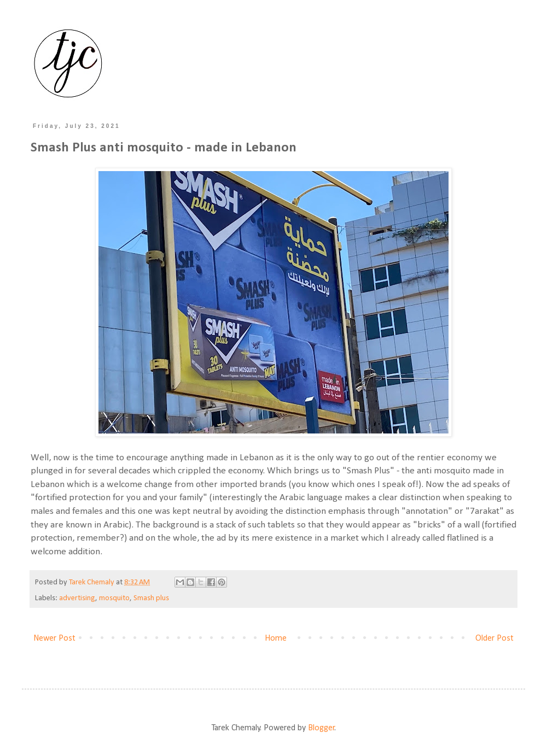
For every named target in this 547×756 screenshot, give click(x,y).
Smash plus (151, 598)
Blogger (321, 728)
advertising (77, 598)
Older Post (494, 638)
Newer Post (54, 638)
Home (276, 638)
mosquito (114, 598)
